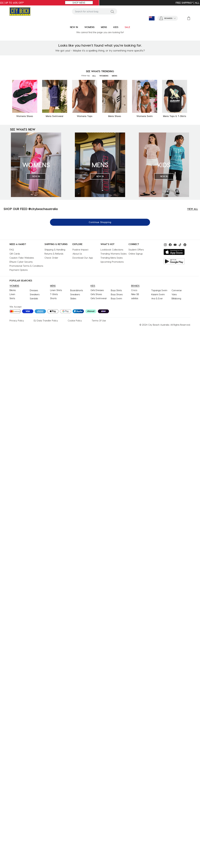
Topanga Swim (159, 290)
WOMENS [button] (89, 27)
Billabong (176, 298)
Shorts (53, 298)
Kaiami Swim (158, 294)
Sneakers (35, 294)
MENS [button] (104, 27)
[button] (168, 18)
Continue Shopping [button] (100, 222)
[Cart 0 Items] (189, 18)
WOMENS (104, 76)
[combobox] (95, 11)
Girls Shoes (96, 294)
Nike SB (135, 294)
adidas (135, 298)
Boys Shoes (117, 294)
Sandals (34, 298)
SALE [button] (127, 27)
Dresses (34, 290)
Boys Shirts (116, 290)
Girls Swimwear (99, 298)
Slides (73, 298)
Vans (174, 294)
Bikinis (13, 290)
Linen (12, 294)
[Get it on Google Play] (174, 261)
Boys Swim (116, 298)
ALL (94, 76)
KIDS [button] (116, 27)
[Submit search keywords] (112, 11)
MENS (114, 76)
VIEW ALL (193, 209)
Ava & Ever (157, 298)
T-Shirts (54, 294)
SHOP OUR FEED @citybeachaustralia (31, 209)
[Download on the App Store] (174, 252)
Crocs (134, 290)
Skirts (12, 298)
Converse (177, 290)
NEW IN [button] (74, 27)
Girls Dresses (97, 290)
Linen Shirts (56, 290)
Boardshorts (77, 290)
